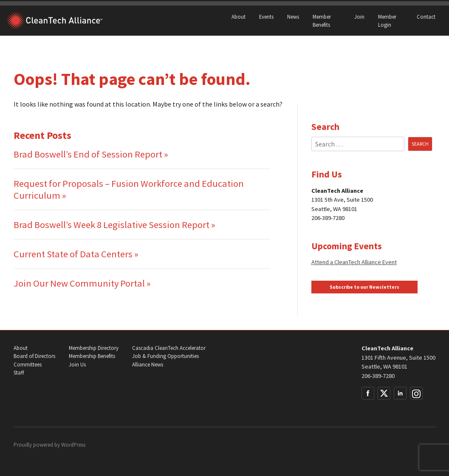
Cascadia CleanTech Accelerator (169, 348)
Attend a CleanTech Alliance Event (354, 262)
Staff (19, 373)
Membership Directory (94, 348)
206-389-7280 (378, 376)
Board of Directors (34, 356)
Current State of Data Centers (73, 254)
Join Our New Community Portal (79, 283)
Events (266, 17)
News (293, 17)
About (239, 17)
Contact (426, 17)
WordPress (73, 445)
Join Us (77, 365)
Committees (28, 365)
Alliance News (148, 365)
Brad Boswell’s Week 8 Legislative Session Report (112, 225)
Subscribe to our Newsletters (364, 287)
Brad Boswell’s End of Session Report (88, 154)
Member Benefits (322, 21)
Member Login (387, 21)
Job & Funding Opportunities (165, 356)
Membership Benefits (92, 356)
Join (359, 17)
